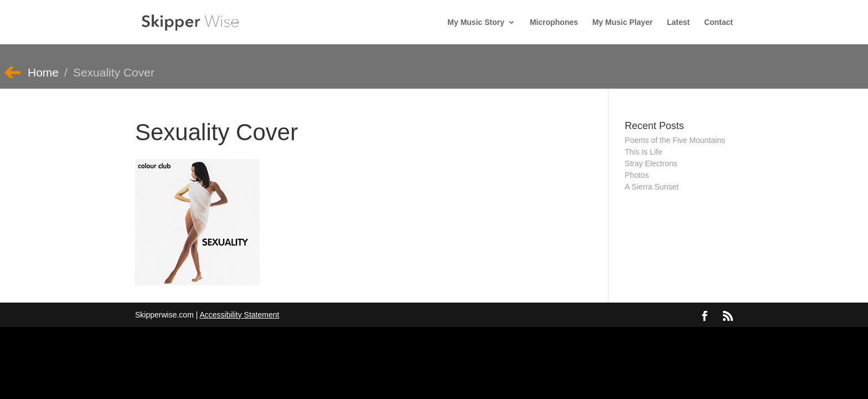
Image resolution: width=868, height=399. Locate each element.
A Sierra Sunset (652, 187)
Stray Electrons (651, 163)
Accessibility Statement (239, 315)
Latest (678, 22)
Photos (637, 175)
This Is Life (644, 152)
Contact (719, 22)
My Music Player (622, 22)
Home (43, 72)
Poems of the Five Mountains (675, 140)
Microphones (554, 22)
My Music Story (476, 22)
